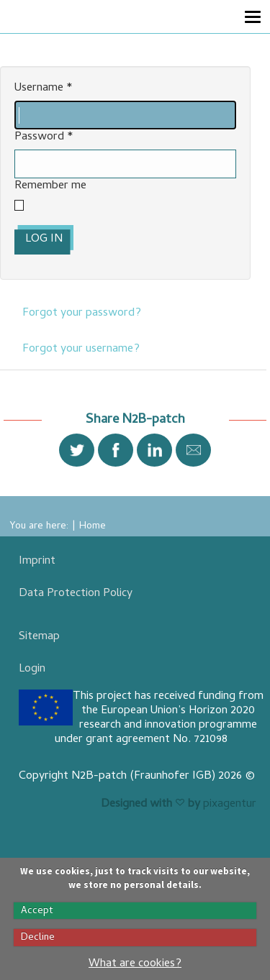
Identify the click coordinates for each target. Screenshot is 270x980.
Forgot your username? (81, 349)
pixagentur (230, 805)
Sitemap (39, 637)
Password (44, 138)
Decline (38, 938)
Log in (44, 239)
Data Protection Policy (76, 594)
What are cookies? (135, 964)
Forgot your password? (82, 313)
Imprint (37, 562)
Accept (37, 911)
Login (32, 669)
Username (44, 89)
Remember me (50, 187)
